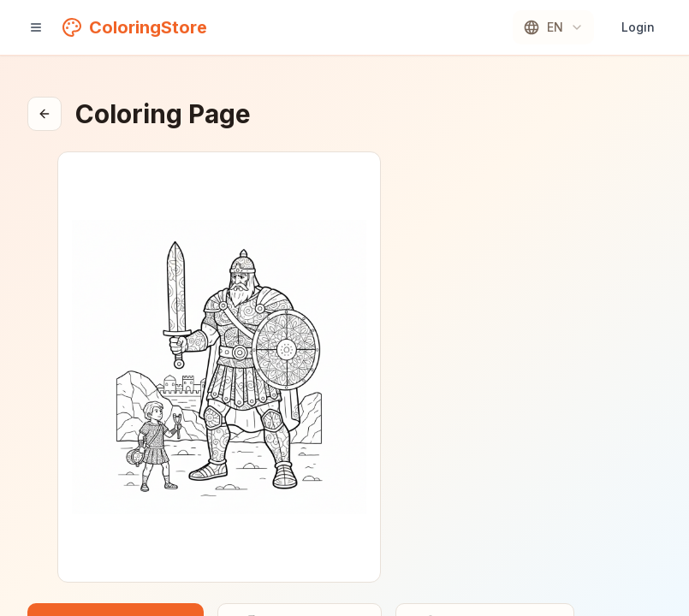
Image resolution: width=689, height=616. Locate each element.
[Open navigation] (36, 27)
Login (638, 27)
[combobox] (553, 27)
